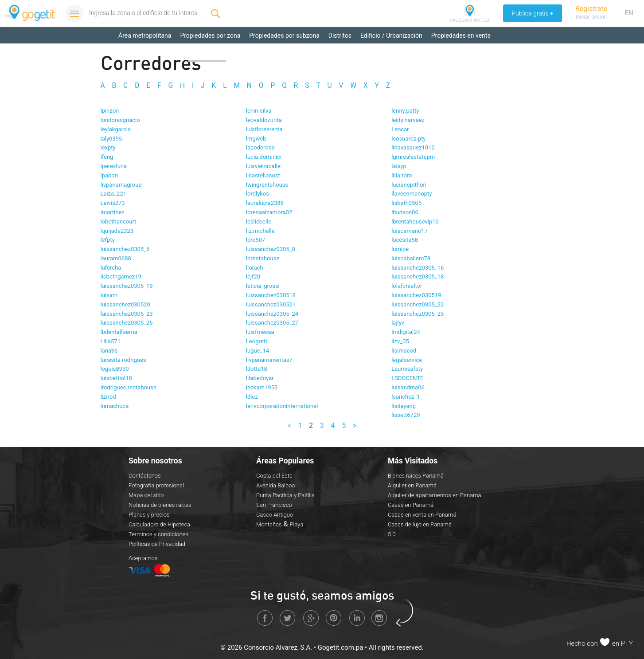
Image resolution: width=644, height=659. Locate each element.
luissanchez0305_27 (272, 323)
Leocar (400, 129)
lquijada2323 (117, 230)
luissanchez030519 (416, 295)
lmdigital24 (406, 332)
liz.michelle (260, 230)
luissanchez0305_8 (271, 249)
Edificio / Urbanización (391, 35)
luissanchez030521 (271, 304)
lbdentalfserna (119, 332)
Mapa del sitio (146, 495)
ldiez (252, 396)
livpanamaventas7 (269, 359)
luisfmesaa (260, 332)
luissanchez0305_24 (272, 313)
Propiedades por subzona (284, 35)
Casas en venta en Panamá (422, 514)
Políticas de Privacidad (157, 543)
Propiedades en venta (461, 35)
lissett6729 (406, 415)
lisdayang (404, 406)
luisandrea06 (408, 387)
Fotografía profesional (156, 485)
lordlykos (258, 194)
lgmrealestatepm (413, 157)
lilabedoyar (260, 378)
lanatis (109, 351)
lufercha (111, 267)
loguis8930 (115, 369)
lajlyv (398, 323)
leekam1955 (262, 387)
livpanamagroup (121, 184)
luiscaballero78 (411, 258)
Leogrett (257, 341)
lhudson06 (405, 212)
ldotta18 (257, 369)
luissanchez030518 (271, 295)
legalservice (407, 359)
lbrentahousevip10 (415, 221)
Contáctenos (145, 475)
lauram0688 (116, 258)
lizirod (108, 396)
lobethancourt (119, 221)
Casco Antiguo (275, 514)
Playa (297, 524)
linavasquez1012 (413, 147)
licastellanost (263, 175)
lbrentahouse (263, 258)
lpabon (109, 175)
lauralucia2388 (265, 203)
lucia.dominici (264, 157)
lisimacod (404, 351)
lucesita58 (405, 240)
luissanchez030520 (125, 304)
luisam (109, 295)
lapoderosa (260, 147)
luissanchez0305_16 (418, 267)
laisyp (399, 166)
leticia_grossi (263, 286)
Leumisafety (407, 369)
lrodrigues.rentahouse (129, 387)
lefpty (108, 240)
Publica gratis (532, 13)
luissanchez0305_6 (125, 249)
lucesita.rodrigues (123, 359)
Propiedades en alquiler (151, 53)
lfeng (107, 157)
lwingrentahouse (267, 184)
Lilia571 (111, 341)
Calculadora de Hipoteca (159, 524)
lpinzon (110, 111)
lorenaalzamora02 (269, 212)
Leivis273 (113, 203)
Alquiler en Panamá (412, 485)
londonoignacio (120, 120)
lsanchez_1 (406, 396)
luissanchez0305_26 (127, 323)
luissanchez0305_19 (127, 286)
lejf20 (253, 277)
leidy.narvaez (408, 120)
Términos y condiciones (158, 534)
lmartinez (113, 212)
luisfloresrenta (264, 129)
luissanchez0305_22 (418, 304)
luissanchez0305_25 (418, 313)
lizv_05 (400, 341)
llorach (255, 267)
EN (629, 13)
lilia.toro (402, 175)
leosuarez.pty (408, 138)
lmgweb (256, 138)
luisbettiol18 (116, 378)
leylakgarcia (116, 129)
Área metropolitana (145, 35)
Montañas (269, 524)
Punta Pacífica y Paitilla (285, 495)
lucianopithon (409, 184)
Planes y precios (149, 514)
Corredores (207, 53)
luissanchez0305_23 (127, 313)
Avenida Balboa (275, 485)
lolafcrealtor (407, 286)
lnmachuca (115, 406)
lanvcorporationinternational (282, 406)
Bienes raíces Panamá (416, 475)
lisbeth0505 (406, 203)
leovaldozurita (264, 120)
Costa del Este (274, 475)
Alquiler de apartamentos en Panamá (435, 495)
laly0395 (111, 138)
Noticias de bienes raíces (160, 504)
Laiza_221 (114, 194)
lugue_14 (258, 351)
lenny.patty (405, 111)
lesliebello (259, 221)
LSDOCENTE (407, 378)
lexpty (108, 147)
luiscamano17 (410, 230)
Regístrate (591, 9)
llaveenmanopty (412, 194)
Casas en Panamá (411, 504)
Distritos (340, 35)
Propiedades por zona (210, 35)
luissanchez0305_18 (418, 277)
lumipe (400, 249)
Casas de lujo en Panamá (420, 524)
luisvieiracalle (263, 166)
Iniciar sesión (591, 17)
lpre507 (256, 240)
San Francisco (274, 504)
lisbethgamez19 (121, 277)
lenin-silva (259, 111)
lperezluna (114, 166)
